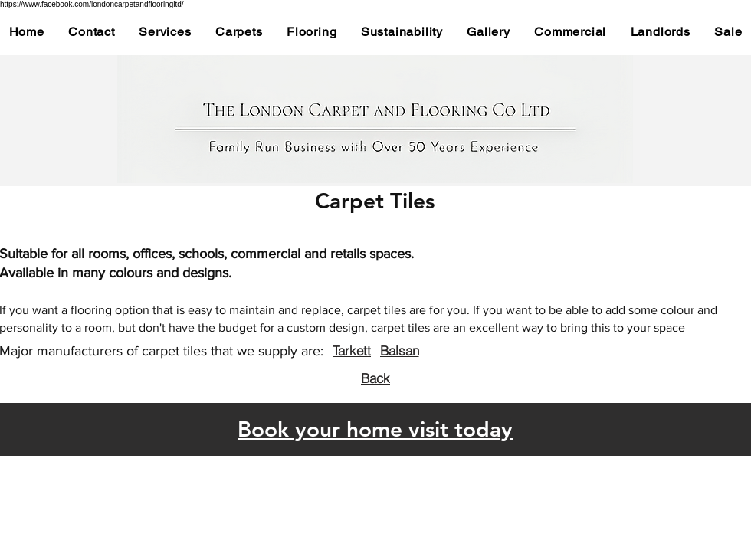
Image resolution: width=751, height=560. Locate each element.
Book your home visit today (375, 429)
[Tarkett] (352, 350)
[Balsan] (399, 350)
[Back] (375, 378)
